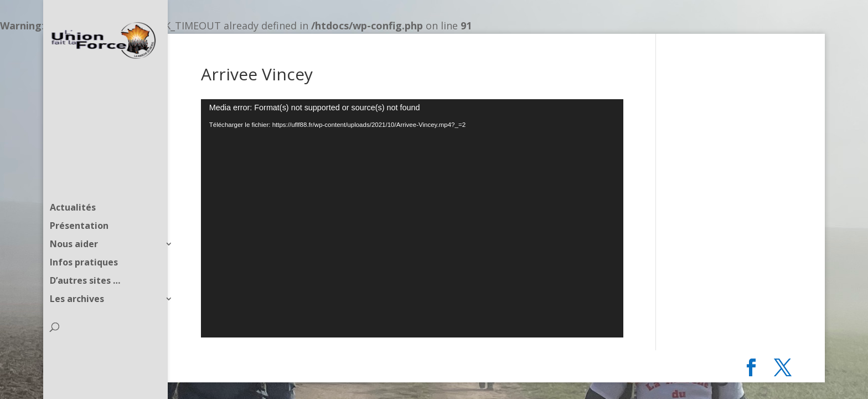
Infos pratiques (84, 243)
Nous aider (74, 224)
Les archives (77, 279)
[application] (412, 218)
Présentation (79, 206)
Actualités (73, 188)
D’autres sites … (85, 261)
